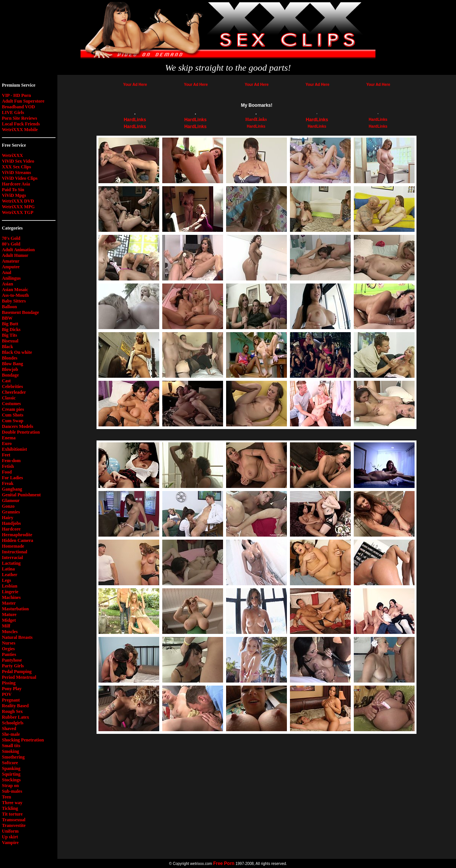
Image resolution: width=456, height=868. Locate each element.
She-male (11, 734)
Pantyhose (12, 660)
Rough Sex (12, 711)
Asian (7, 284)
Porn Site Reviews (20, 118)
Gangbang (12, 489)
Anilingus (11, 278)
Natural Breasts (17, 637)
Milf (6, 626)
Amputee (11, 267)
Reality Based (15, 706)
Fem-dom (11, 461)
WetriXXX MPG (18, 207)
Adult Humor (15, 255)
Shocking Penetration (23, 740)
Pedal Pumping (17, 672)
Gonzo (8, 506)
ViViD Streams (17, 173)
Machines (11, 597)
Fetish (8, 466)
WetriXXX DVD (18, 201)
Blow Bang (13, 364)
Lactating (11, 563)
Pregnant (11, 700)
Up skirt (10, 837)
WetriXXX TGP (18, 212)
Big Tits (9, 335)
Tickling (10, 808)
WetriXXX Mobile (20, 130)
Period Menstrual (19, 677)
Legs (6, 580)
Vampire (10, 843)
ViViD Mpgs (14, 195)
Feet (6, 455)
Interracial (12, 558)
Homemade (13, 546)
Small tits (11, 746)
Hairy (8, 518)
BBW (7, 318)
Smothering (13, 757)
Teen (6, 797)
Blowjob (10, 369)
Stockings (11, 780)
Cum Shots (13, 415)
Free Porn (224, 863)
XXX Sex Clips (17, 167)
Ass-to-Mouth (15, 295)
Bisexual (10, 341)
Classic (9, 398)
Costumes (11, 404)
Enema (9, 438)
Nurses (9, 643)
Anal (7, 272)
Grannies (11, 512)
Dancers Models (17, 426)
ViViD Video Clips (20, 178)
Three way (12, 803)
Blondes (10, 358)
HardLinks (135, 120)
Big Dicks (11, 329)
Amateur (11, 261)
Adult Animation (18, 250)
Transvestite (14, 825)
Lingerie (10, 592)
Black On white (17, 352)
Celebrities (12, 386)
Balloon (9, 307)
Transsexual (14, 820)
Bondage (10, 375)
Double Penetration (21, 432)
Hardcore (11, 529)
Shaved (9, 729)
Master (9, 603)
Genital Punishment (21, 495)
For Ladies (12, 478)
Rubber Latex (15, 717)
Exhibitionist (14, 449)
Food (7, 472)
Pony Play (12, 689)
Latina (8, 569)
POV (7, 694)
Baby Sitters (14, 301)
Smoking (10, 751)
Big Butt (10, 324)
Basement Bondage (21, 312)
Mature (9, 615)
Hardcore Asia (16, 184)
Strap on (10, 786)
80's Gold (11, 244)
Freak (8, 483)
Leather (10, 575)
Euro (7, 444)
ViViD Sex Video (18, 161)
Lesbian (10, 586)
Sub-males (12, 791)
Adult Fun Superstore (23, 101)
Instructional (15, 552)
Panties (9, 654)
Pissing (9, 683)
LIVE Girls (13, 112)
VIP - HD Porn (16, 95)
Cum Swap (13, 421)
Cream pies (13, 409)
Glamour (11, 501)
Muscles (10, 632)
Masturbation (15, 609)
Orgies (8, 649)
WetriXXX (12, 155)
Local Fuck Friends (21, 124)
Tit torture (12, 814)
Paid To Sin (13, 190)
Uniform (10, 831)
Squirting (11, 774)
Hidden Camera (17, 540)
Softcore (10, 763)
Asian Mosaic (15, 290)
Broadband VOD (18, 107)
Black (7, 347)
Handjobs (11, 523)
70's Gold (11, 238)
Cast (6, 381)
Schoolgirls (13, 723)
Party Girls (13, 666)
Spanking (11, 768)
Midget (9, 620)
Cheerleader (14, 392)
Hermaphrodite (17, 535)
